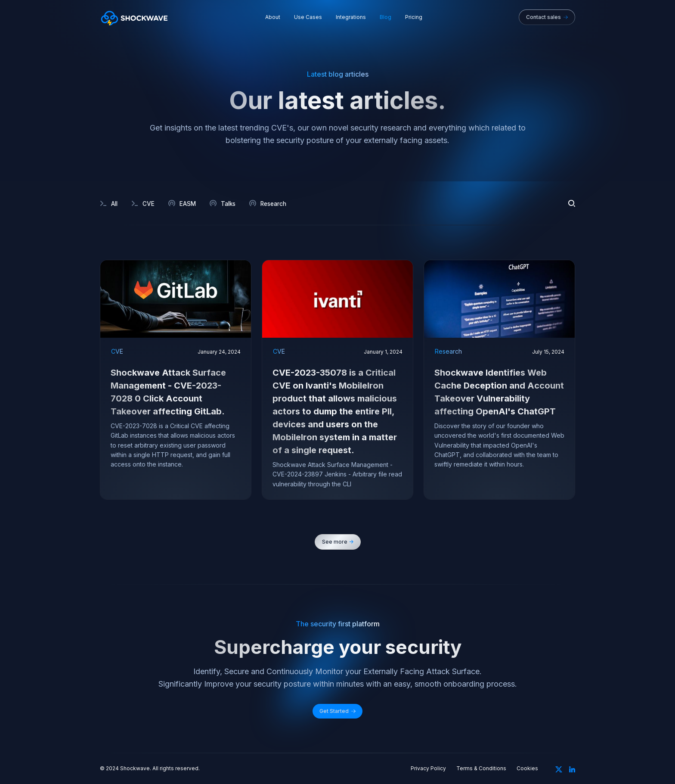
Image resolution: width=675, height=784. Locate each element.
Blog (385, 17)
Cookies (527, 768)
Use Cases (308, 17)
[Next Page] (338, 542)
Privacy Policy (428, 768)
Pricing (414, 17)
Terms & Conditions (481, 768)
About (273, 17)
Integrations (351, 17)
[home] (134, 17)
